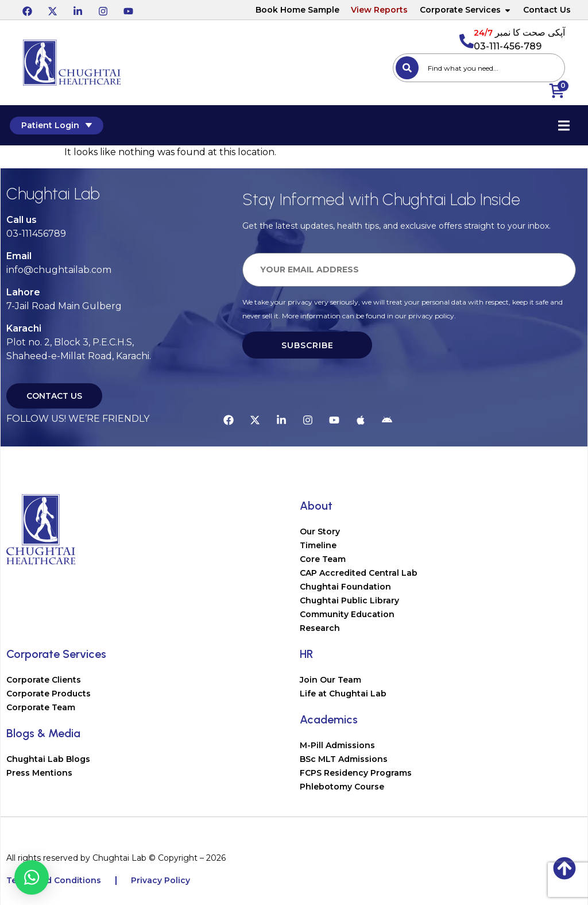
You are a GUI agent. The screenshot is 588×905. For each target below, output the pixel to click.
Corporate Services (466, 10)
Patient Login (53, 125)
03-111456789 (36, 234)
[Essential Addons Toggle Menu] (568, 125)
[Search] (407, 68)
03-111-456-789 (508, 46)
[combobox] (479, 68)
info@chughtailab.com (59, 270)
